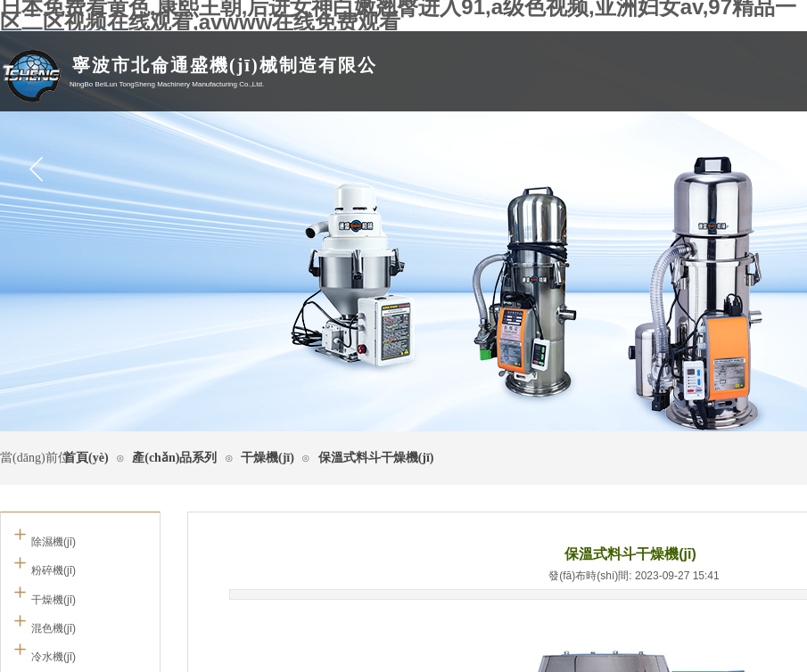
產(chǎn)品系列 (174, 458)
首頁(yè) (86, 458)
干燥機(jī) (268, 458)
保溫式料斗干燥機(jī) (376, 458)
